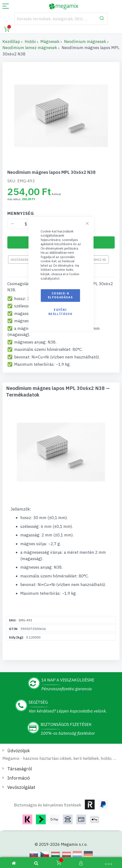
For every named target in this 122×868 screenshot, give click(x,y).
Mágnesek (50, 42)
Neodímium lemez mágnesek (30, 48)
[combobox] (61, 19)
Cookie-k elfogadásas (60, 295)
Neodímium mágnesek (85, 42)
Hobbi (30, 42)
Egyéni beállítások (60, 312)
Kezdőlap (11, 42)
